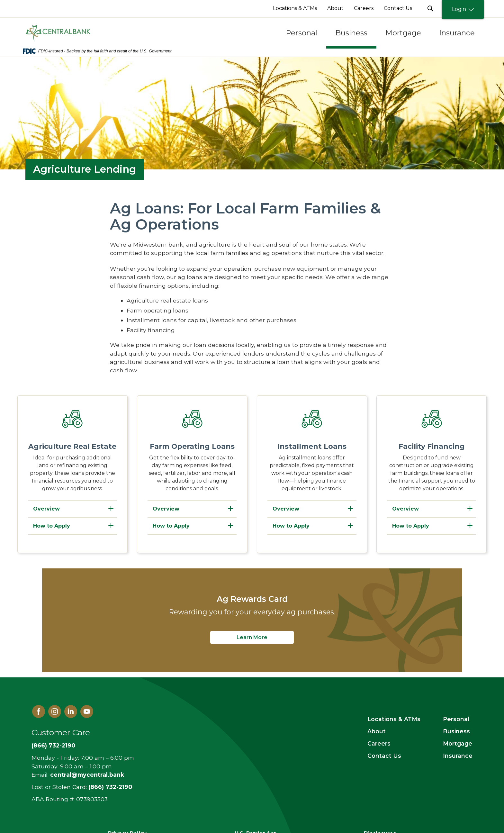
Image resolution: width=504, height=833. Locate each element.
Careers (379, 743)
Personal (456, 719)
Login (463, 9)
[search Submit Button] (430, 9)
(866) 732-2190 (53, 745)
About (377, 731)
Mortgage (458, 743)
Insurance (458, 756)
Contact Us (384, 756)
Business (456, 731)
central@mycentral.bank (87, 775)
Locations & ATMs (394, 719)
